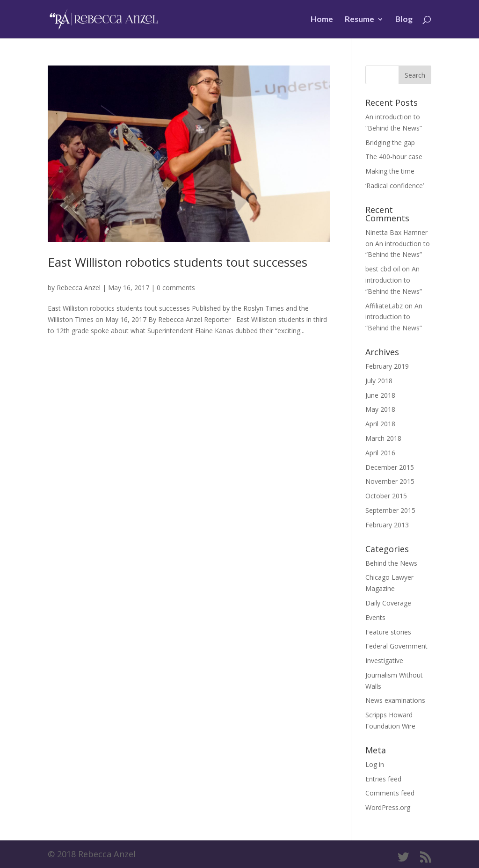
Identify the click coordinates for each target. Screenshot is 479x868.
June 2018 (380, 395)
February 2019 (387, 366)
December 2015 (390, 467)
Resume (359, 20)
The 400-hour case (394, 157)
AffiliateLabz (384, 306)
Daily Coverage (388, 603)
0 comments (176, 288)
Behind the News (391, 563)
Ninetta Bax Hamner (396, 232)
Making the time (390, 171)
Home (322, 20)
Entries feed (383, 779)
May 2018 (380, 409)
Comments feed (390, 793)
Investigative (384, 660)
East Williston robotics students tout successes (178, 262)
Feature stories (388, 632)
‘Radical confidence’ (395, 186)
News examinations (395, 700)
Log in (375, 764)
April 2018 (380, 424)
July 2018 (379, 381)
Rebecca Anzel (79, 288)
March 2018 (383, 438)
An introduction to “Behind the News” (394, 280)
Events (375, 617)
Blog (404, 20)
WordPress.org (388, 807)
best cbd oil (383, 269)
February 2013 (387, 525)
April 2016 (380, 453)
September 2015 (390, 510)
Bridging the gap (390, 142)
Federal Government (396, 646)
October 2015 (386, 496)
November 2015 (390, 481)
